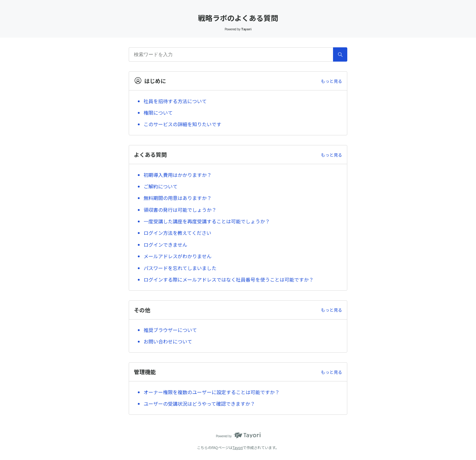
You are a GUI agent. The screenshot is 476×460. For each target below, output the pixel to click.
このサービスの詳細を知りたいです (182, 124)
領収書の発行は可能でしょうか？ (180, 210)
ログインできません (165, 245)
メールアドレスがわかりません (178, 256)
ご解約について (161, 186)
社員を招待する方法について (175, 101)
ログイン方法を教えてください (177, 233)
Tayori (238, 447)
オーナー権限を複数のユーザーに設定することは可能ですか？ (212, 392)
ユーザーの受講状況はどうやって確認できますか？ (199, 404)
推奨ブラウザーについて (170, 330)
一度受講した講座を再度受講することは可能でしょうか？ (207, 221)
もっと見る (331, 81)
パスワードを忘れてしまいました (180, 268)
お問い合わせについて (168, 341)
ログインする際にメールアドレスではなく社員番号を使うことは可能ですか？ (229, 279)
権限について (158, 113)
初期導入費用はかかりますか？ (178, 175)
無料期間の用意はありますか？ (178, 198)
